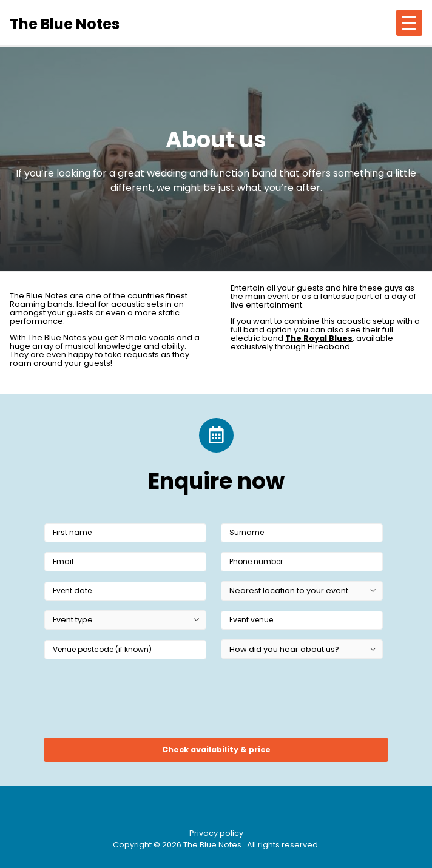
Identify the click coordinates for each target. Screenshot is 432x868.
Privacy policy (216, 833)
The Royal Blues (319, 338)
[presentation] (137, 702)
